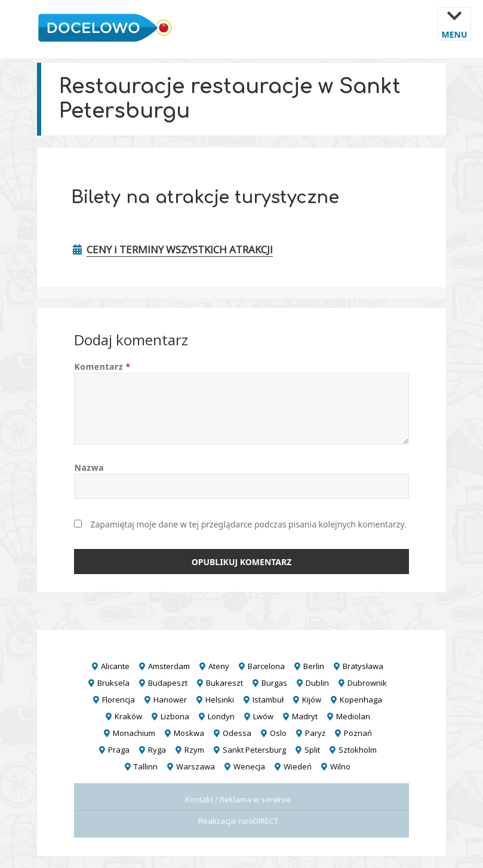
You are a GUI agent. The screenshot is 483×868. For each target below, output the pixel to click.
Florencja (119, 700)
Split (312, 750)
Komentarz (102, 366)
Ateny (219, 666)
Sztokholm (358, 750)
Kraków (128, 716)
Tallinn (146, 766)
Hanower (170, 700)
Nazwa (89, 467)
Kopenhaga (361, 700)
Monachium (134, 733)
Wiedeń (298, 766)
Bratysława (363, 666)
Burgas (274, 683)
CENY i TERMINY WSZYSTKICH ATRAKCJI (180, 249)
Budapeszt (168, 683)
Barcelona (266, 666)
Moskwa (189, 733)
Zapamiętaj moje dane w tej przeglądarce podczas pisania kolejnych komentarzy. (248, 524)
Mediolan (353, 716)
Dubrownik (367, 683)
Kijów (312, 700)
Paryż (315, 733)
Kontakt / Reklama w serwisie (238, 799)
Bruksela (113, 683)
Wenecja (249, 766)
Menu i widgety (455, 33)
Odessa (237, 733)
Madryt (305, 716)
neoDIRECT (259, 821)
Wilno (340, 766)
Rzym (194, 750)
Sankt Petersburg (254, 750)
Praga (119, 750)
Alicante (115, 666)
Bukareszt (224, 683)
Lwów (263, 716)
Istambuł (268, 700)
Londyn (221, 716)
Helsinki (220, 700)
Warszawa (196, 766)
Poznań (358, 733)
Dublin (317, 683)
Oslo (278, 733)
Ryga (157, 750)
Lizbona (175, 716)
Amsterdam (169, 666)
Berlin (314, 666)
